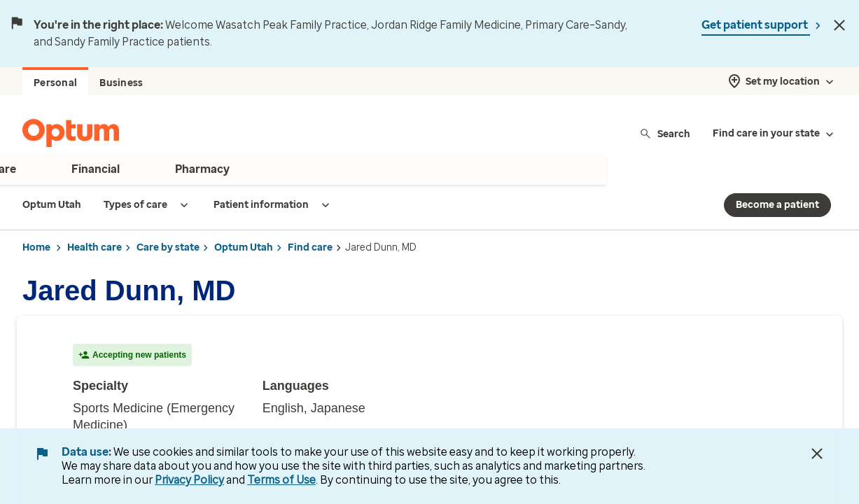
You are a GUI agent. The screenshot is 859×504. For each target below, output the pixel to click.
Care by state (168, 247)
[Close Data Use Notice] (817, 454)
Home (36, 247)
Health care (95, 247)
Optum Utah (244, 247)
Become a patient (777, 205)
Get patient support (756, 25)
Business (121, 83)
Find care (310, 247)
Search (665, 133)
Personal (55, 83)
